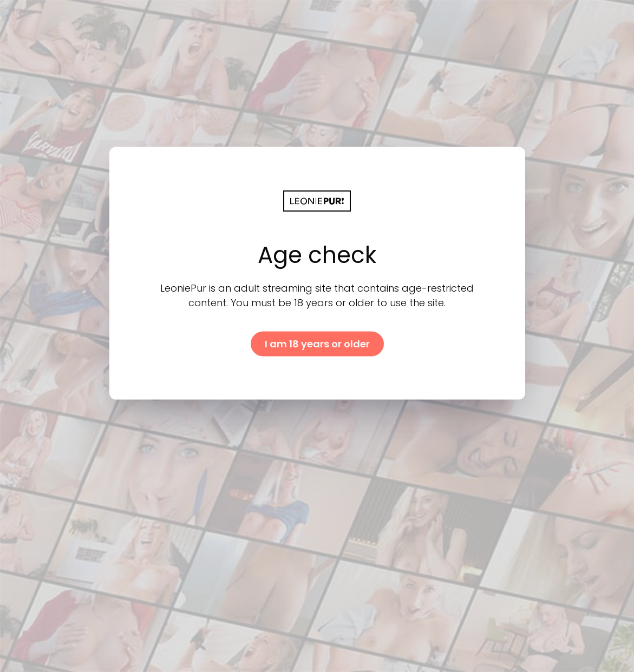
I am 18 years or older (317, 343)
